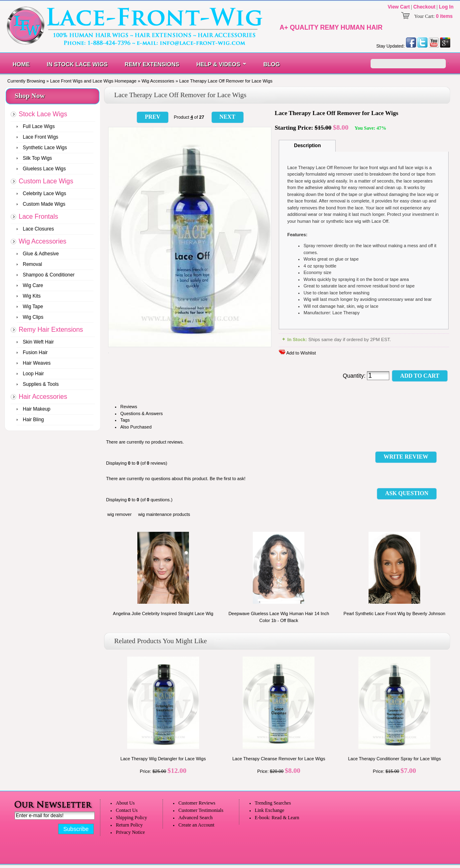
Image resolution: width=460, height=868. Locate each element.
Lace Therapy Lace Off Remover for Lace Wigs (226, 81)
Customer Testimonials (201, 810)
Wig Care (33, 285)
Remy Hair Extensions (51, 330)
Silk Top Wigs (37, 158)
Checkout (424, 7)
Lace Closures (38, 229)
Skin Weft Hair (38, 342)
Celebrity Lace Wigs (44, 194)
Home (21, 64)
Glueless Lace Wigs (44, 169)
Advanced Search (195, 818)
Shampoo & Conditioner (49, 275)
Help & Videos (218, 64)
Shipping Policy (131, 818)
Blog (271, 64)
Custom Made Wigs (44, 204)
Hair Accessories (43, 397)
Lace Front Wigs (40, 137)
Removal (32, 264)
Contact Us (127, 810)
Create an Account (196, 825)
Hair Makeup (37, 409)
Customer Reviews (197, 803)
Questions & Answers (142, 413)
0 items (444, 16)
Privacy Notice (130, 832)
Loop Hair (33, 374)
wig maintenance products (164, 514)
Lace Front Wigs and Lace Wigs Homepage (93, 81)
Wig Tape (33, 307)
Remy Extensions (152, 64)
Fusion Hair (35, 352)
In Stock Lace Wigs (77, 64)
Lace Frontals (38, 216)
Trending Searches (273, 803)
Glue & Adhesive (41, 254)
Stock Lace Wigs (43, 114)
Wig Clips (33, 317)
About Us (125, 803)
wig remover (119, 514)
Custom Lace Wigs (46, 181)
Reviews (129, 407)
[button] (153, 117)
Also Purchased (136, 427)
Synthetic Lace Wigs (45, 148)
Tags (125, 420)
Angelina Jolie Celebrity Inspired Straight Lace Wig (163, 613)
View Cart (399, 7)
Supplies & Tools (41, 384)
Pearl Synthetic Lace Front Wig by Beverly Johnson (394, 613)
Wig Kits (32, 296)
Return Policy (129, 825)
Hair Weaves (37, 363)
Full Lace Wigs (39, 126)
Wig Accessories (158, 81)
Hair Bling (33, 420)
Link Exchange (270, 810)
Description (307, 146)
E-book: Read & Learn (277, 818)
